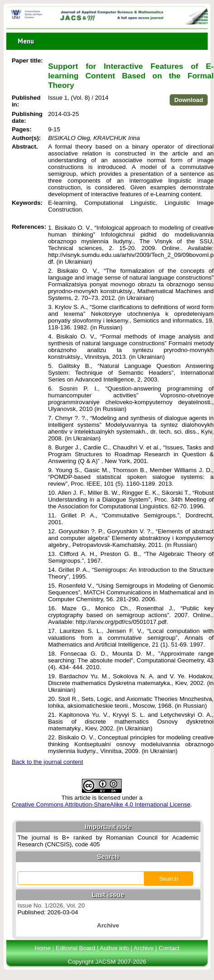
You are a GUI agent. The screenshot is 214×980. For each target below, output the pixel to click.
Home (43, 948)
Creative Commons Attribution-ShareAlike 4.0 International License (101, 804)
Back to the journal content (48, 762)
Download (189, 100)
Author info (114, 948)
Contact (169, 948)
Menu (26, 41)
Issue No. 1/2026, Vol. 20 (51, 905)
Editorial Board (75, 948)
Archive (143, 948)
